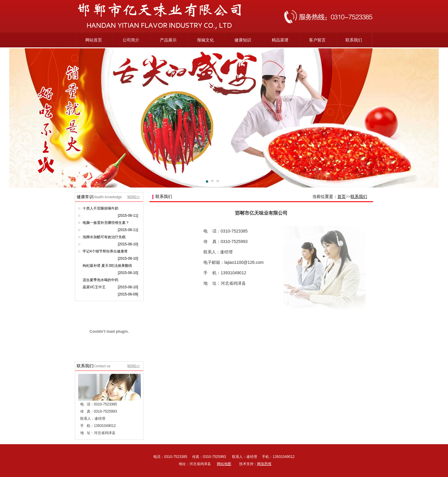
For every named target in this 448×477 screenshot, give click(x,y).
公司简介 (131, 40)
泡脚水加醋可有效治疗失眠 (104, 237)
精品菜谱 (280, 40)
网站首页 (94, 40)
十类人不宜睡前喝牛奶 (101, 208)
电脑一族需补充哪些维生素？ (106, 223)
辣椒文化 (206, 40)
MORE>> (134, 197)
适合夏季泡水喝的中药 (101, 280)
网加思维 (264, 464)
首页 (342, 197)
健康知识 (243, 40)
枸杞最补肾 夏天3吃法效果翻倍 (107, 266)
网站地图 (224, 464)
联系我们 (354, 40)
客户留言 (317, 40)
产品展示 (168, 40)
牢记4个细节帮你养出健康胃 (105, 251)
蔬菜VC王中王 (94, 287)
